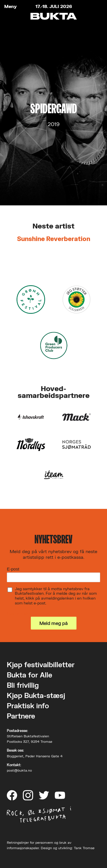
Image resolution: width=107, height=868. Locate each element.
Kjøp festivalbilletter (41, 664)
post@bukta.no (19, 770)
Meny (10, 6)
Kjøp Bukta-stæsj (36, 695)
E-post (13, 569)
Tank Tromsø (84, 848)
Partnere (21, 716)
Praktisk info (28, 706)
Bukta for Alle (30, 675)
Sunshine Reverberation (54, 239)
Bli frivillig (23, 685)
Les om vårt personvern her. (35, 613)
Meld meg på (53, 623)
